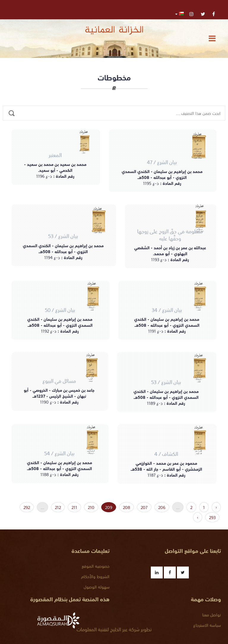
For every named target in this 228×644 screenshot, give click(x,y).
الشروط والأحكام (95, 576)
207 (144, 507)
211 (74, 507)
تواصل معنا (212, 615)
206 (162, 507)
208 (126, 507)
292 (27, 507)
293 (212, 517)
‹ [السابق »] (216, 507)
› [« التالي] (198, 517)
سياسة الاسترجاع (207, 625)
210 (91, 507)
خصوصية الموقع (96, 566)
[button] (179, 14)
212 (58, 507)
